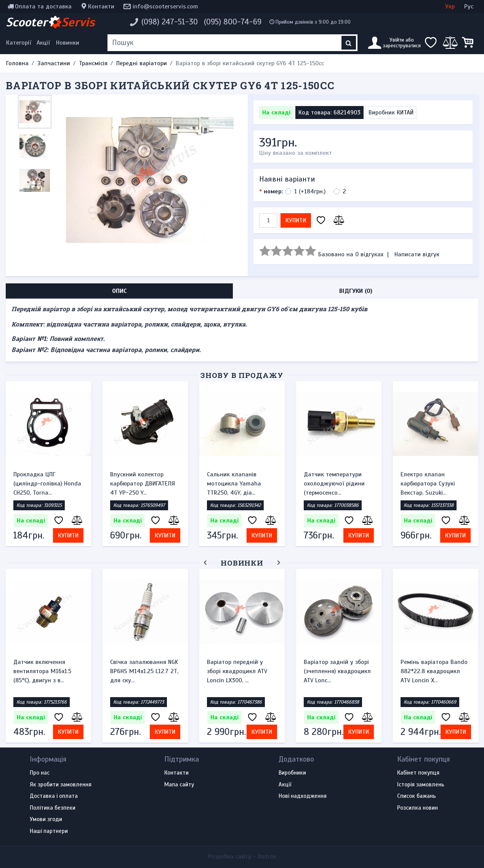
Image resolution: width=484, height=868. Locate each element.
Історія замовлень (421, 785)
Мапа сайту (179, 785)
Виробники (292, 773)
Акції (43, 43)
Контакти (101, 6)
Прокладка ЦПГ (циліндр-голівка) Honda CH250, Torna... (47, 484)
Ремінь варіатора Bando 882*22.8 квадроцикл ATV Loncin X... (434, 671)
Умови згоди (46, 820)
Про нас (40, 773)
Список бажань (417, 796)
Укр (450, 6)
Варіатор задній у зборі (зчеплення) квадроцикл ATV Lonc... (337, 671)
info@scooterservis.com (165, 6)
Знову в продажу (242, 375)
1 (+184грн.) (310, 191)
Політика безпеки (53, 808)
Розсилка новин (417, 808)
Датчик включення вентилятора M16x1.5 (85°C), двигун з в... (42, 671)
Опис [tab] (119, 291)
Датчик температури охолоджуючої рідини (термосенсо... (334, 484)
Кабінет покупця (418, 773)
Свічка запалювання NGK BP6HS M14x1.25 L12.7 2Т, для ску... (144, 671)
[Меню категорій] (20, 43)
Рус (469, 6)
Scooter (50, 22)
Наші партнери (49, 831)
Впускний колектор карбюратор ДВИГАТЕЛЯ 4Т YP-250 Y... (143, 484)
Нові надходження (303, 796)
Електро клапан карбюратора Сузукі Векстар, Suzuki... (428, 484)
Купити (296, 220)
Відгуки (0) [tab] (356, 291)
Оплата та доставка (43, 6)
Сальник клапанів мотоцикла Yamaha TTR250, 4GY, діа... (234, 484)
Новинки (68, 43)
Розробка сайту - (242, 857)
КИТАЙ (405, 113)
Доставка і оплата (54, 796)
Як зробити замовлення (61, 785)
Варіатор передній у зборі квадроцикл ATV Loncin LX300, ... (237, 671)
